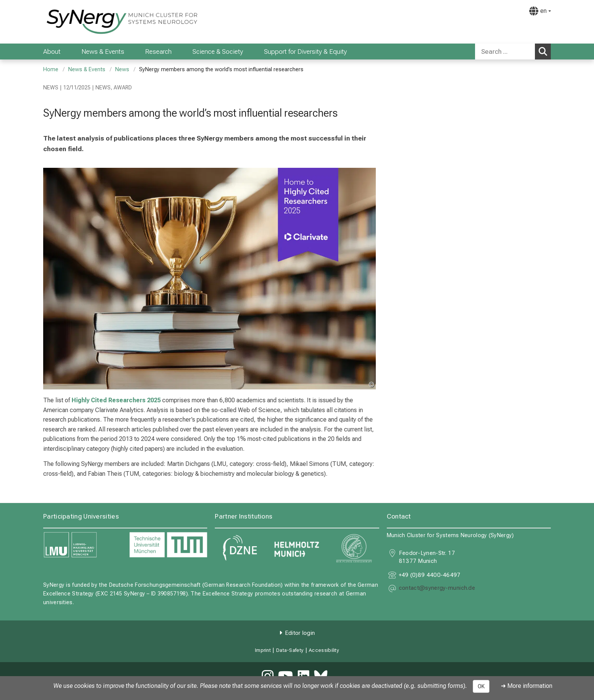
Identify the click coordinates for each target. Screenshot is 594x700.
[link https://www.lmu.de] (82, 545)
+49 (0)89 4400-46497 (430, 575)
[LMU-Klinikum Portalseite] (89, 22)
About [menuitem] (52, 52)
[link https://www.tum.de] (168, 545)
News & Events (87, 70)
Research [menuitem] (158, 52)
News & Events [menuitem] (103, 52)
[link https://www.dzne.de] (240, 548)
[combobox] (513, 52)
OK (481, 686)
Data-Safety (290, 650)
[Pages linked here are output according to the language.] (540, 11)
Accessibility (324, 650)
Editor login (300, 633)
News (122, 70)
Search (545, 51)
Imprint (263, 650)
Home (51, 70)
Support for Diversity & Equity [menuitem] (306, 52)
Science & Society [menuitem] (218, 52)
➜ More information (527, 686)
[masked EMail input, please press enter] (437, 589)
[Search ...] (505, 52)
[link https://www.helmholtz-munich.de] (297, 548)
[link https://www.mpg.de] (354, 548)
